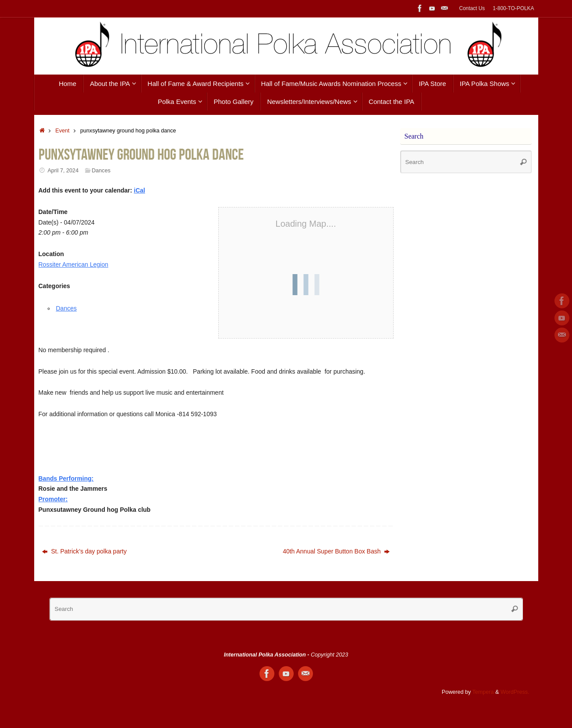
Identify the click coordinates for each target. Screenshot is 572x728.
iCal (139, 190)
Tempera (483, 692)
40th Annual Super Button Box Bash (336, 551)
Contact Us (472, 8)
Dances (101, 171)
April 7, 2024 (63, 171)
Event (62, 131)
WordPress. (515, 692)
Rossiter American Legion (74, 264)
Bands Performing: (66, 478)
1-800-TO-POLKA (513, 8)
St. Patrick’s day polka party (84, 551)
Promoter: (53, 499)
